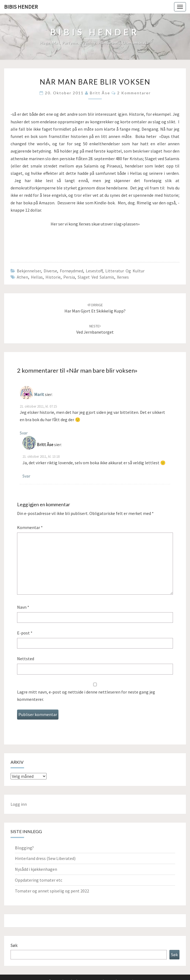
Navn (23, 607)
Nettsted (26, 659)
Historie (53, 277)
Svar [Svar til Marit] (24, 433)
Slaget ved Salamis (96, 277)
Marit (39, 394)
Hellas (37, 277)
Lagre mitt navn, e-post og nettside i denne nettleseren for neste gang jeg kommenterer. (86, 696)
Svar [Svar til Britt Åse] (26, 476)
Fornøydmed (71, 271)
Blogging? (24, 848)
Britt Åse (100, 93)
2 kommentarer (134, 93)
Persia (69, 277)
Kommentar (30, 527)
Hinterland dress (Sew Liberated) (45, 858)
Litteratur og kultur (125, 271)
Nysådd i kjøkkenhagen (36, 869)
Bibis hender (21, 7)
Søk (14, 945)
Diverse (50, 271)
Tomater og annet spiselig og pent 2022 (52, 891)
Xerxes (123, 277)
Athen (22, 277)
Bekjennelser (29, 271)
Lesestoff (94, 271)
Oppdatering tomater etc (39, 880)
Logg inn (19, 804)
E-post (25, 633)
